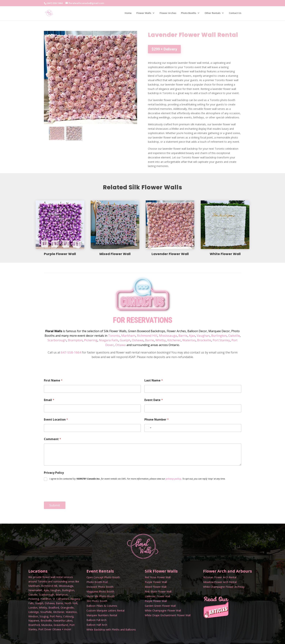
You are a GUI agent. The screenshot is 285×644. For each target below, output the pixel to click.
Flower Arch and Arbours (228, 571)
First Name (53, 380)
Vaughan (203, 336)
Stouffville (46, 612)
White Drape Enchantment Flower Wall (168, 615)
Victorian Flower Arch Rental (220, 577)
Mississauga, (66, 586)
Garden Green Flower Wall (160, 606)
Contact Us (235, 13)
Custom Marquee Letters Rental (105, 610)
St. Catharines (61, 599)
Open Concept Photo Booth (103, 577)
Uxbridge (34, 612)
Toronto (114, 336)
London (33, 608)
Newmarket (35, 590)
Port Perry (56, 616)
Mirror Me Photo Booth (101, 596)
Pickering (91, 340)
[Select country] (148, 428)
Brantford (34, 625)
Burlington (219, 336)
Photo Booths (189, 13)
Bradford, (54, 608)
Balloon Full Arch (96, 620)
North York (71, 603)
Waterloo (189, 340)
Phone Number (157, 420)
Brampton (75, 340)
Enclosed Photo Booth (100, 587)
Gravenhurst (61, 625)
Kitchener (174, 340)
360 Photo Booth (97, 601)
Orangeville (67, 608)
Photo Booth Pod (97, 582)
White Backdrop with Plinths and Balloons (111, 629)
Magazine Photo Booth (100, 591)
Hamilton (46, 599)
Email (49, 400)
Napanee (34, 621)
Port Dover (45, 629)
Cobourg (68, 616)
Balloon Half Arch (97, 625)
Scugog (44, 616)
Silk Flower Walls (161, 571)
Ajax (192, 336)
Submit (55, 505)
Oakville (234, 336)
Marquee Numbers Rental (102, 615)
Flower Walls (144, 13)
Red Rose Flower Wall (158, 577)
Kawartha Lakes (63, 621)
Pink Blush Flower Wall (158, 591)
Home (128, 13)
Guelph (125, 340)
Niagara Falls (109, 340)
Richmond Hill (147, 336)
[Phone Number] (193, 428)
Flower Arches (168, 13)
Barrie (183, 336)
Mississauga (168, 336)
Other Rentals (213, 13)
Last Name (154, 380)
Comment (52, 439)
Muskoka (47, 625)
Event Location (56, 420)
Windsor (33, 616)
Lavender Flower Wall (157, 596)
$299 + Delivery (164, 49)
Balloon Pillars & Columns (102, 606)
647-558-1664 (71, 352)
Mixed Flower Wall (156, 587)
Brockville (204, 340)
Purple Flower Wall (156, 582)
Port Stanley (221, 340)
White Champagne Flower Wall (163, 610)
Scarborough (57, 340)
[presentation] (72, 499)
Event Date (154, 400)
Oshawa (138, 340)
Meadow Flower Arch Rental (220, 582)
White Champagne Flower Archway (224, 587)
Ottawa (120, 345)
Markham (128, 336)
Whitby (161, 340)
